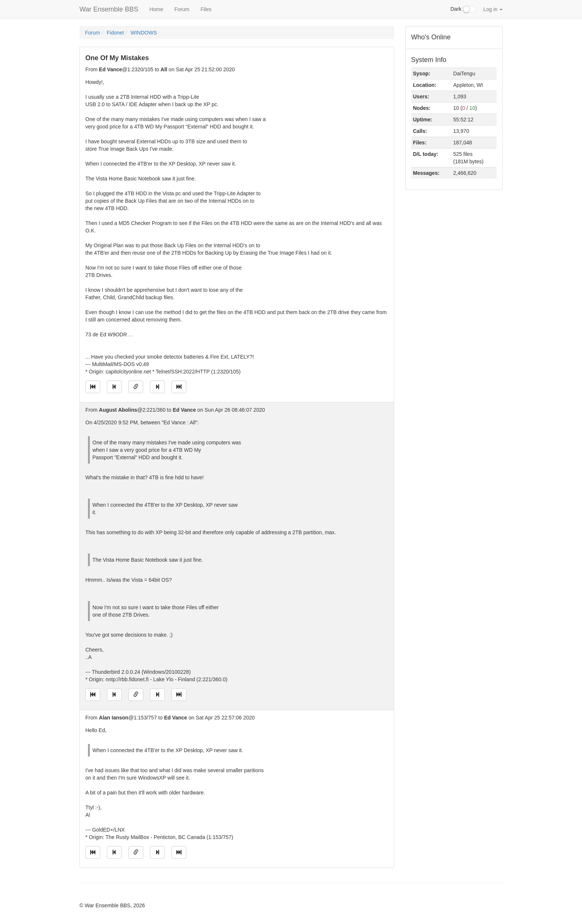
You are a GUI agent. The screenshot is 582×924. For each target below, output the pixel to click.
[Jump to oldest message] (93, 387)
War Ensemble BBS (109, 9)
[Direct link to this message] (136, 387)
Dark (463, 9)
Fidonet (115, 33)
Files (206, 9)
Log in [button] (493, 9)
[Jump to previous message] (114, 387)
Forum (182, 9)
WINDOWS (144, 33)
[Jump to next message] (157, 387)
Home (156, 9)
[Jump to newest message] (179, 387)
